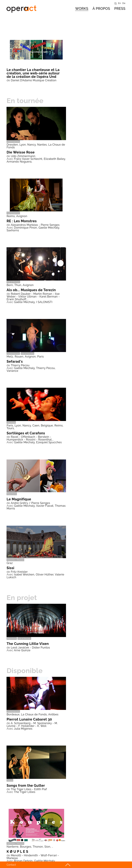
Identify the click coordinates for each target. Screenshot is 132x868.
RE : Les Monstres (22, 221)
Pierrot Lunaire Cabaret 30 (29, 719)
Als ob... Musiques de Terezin (31, 290)
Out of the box (13, 282)
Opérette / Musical (15, 560)
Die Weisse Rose (21, 152)
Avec (10, 159)
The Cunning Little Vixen (28, 644)
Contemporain (13, 141)
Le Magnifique (19, 499)
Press (120, 9)
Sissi (10, 568)
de (124, 3)
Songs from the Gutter (26, 786)
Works (82, 9)
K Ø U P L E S (17, 852)
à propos (101, 9)
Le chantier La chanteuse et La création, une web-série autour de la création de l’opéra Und (33, 73)
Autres (10, 780)
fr (116, 3)
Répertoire (12, 494)
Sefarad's (15, 361)
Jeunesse (11, 422)
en (119, 3)
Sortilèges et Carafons (26, 433)
